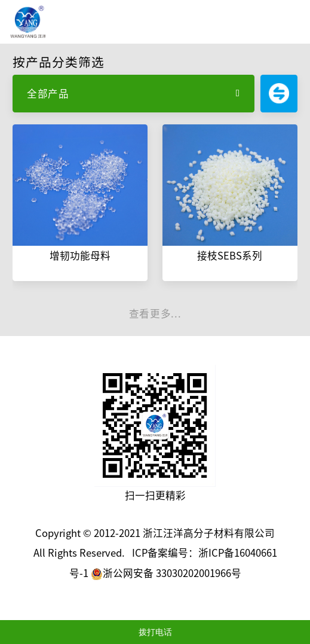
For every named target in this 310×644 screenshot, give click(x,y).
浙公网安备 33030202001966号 (166, 573)
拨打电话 (155, 632)
